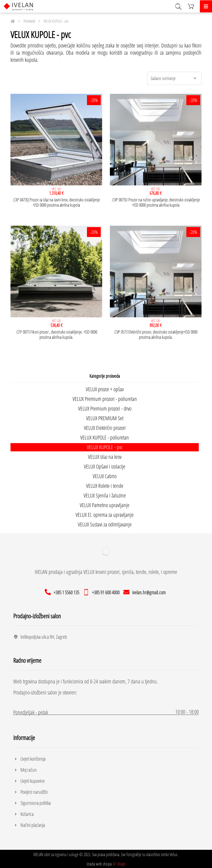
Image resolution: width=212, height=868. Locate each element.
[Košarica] (191, 6)
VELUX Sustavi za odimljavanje (105, 523)
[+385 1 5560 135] (63, 590)
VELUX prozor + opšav (105, 388)
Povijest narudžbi (30, 790)
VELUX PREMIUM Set (105, 417)
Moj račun (25, 768)
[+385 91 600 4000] (102, 590)
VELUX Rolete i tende (105, 484)
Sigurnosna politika (32, 802)
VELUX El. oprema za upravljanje (105, 513)
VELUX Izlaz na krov (105, 455)
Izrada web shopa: (100, 862)
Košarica (23, 813)
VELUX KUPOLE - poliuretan (105, 436)
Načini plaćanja (29, 824)
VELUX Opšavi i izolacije (105, 465)
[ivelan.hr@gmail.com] (145, 590)
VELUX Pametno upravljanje (105, 504)
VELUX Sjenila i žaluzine (105, 494)
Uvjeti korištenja (29, 757)
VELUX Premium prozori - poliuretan (105, 397)
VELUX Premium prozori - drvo (105, 407)
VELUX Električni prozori (105, 426)
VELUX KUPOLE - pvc (105, 446)
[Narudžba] (174, 78)
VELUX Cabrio (105, 475)
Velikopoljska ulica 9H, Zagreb (40, 635)
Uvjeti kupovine (29, 779)
